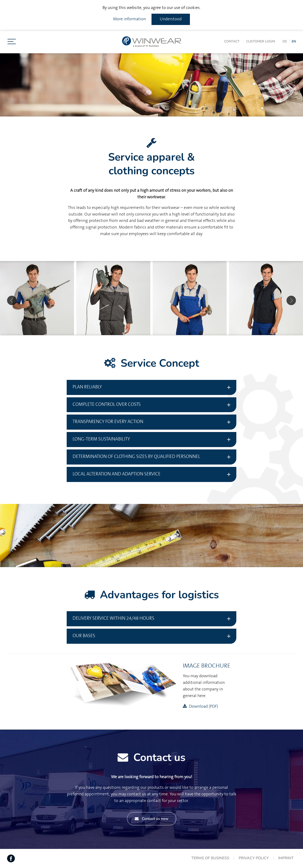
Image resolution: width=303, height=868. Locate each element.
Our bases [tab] (84, 636)
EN (294, 41)
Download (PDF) (203, 706)
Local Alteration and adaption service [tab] (117, 474)
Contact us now (152, 819)
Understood (171, 19)
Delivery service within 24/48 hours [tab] (113, 618)
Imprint (286, 858)
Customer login (261, 41)
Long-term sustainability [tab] (101, 439)
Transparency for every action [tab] (108, 422)
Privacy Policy (254, 858)
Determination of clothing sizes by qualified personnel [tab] (136, 457)
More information (129, 19)
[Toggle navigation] (12, 42)
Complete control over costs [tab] (107, 405)
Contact (232, 41)
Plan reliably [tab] (87, 387)
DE (285, 41)
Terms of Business (210, 858)
